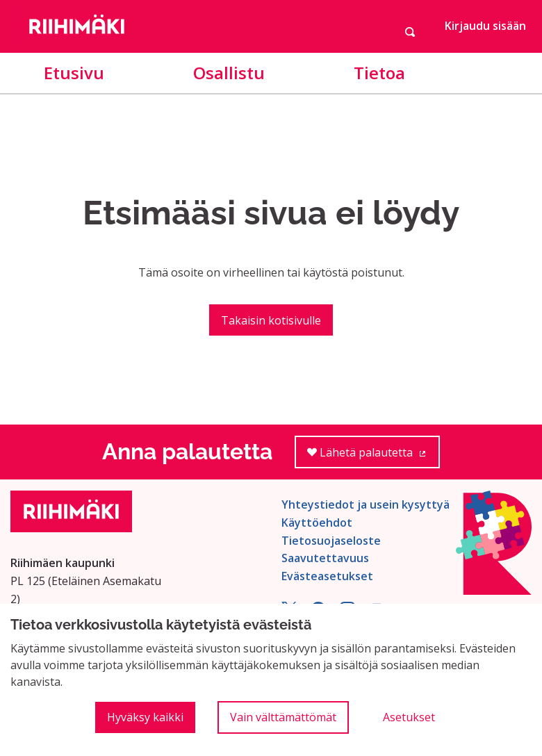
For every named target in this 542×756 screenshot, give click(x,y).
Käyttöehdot (317, 523)
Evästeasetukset (327, 576)
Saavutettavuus (325, 558)
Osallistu (229, 73)
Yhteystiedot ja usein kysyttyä (366, 504)
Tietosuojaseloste (331, 541)
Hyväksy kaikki (145, 717)
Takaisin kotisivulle (271, 320)
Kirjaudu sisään (485, 26)
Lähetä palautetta (373, 457)
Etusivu (74, 73)
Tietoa (379, 73)
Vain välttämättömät (283, 717)
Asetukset (409, 717)
